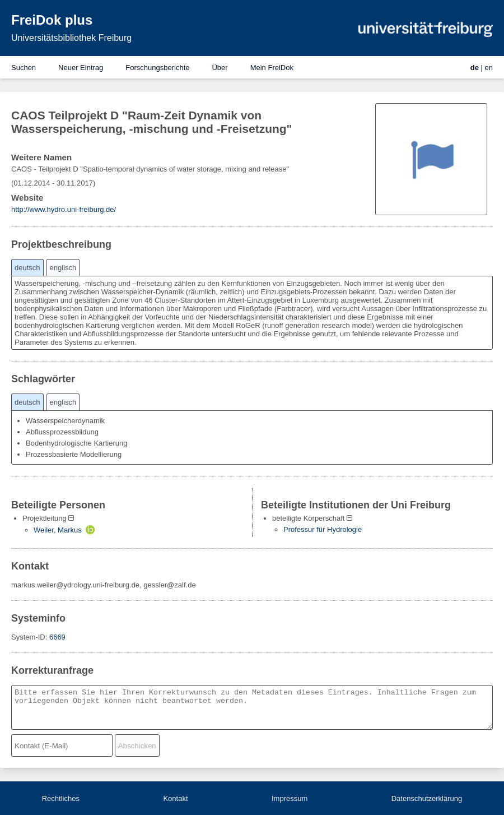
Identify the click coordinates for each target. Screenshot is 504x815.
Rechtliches (61, 798)
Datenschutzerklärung (427, 798)
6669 (57, 637)
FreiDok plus (52, 20)
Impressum (290, 798)
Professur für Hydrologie (323, 529)
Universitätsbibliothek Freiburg (71, 38)
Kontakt (175, 798)
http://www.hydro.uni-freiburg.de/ (64, 209)
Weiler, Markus (58, 530)
